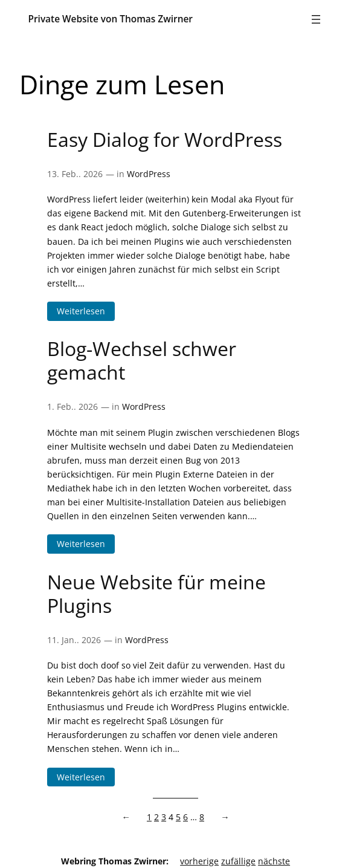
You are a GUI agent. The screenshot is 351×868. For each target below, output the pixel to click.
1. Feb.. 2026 (72, 406)
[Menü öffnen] (316, 19)
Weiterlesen (86, 311)
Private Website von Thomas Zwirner (110, 19)
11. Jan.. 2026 (74, 640)
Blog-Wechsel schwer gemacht (142, 360)
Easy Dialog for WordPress (165, 139)
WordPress (149, 174)
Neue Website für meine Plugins (156, 594)
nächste (274, 861)
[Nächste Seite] (222, 817)
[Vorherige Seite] (128, 817)
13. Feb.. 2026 (75, 174)
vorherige (199, 861)
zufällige (238, 861)
